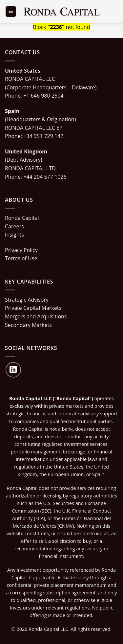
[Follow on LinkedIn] (13, 370)
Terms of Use (21, 258)
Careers (14, 226)
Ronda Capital (22, 218)
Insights (14, 235)
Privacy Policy (21, 250)
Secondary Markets (28, 325)
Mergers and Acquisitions (36, 316)
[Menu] (11, 12)
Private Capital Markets (33, 308)
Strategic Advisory (27, 300)
